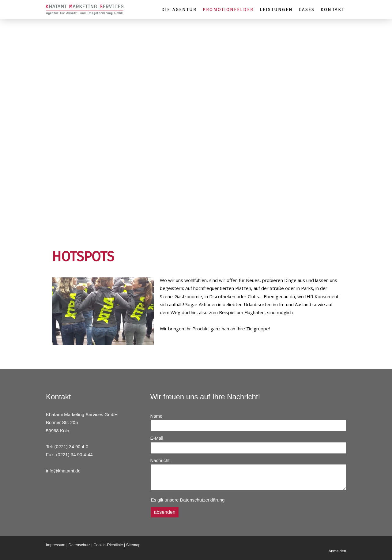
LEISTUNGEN (276, 9)
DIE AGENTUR (179, 9)
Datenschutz (79, 545)
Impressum (56, 545)
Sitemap (133, 545)
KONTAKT (333, 9)
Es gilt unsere (188, 500)
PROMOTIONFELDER (228, 9)
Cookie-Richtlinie (108, 545)
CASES (307, 9)
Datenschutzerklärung (202, 500)
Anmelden (337, 551)
